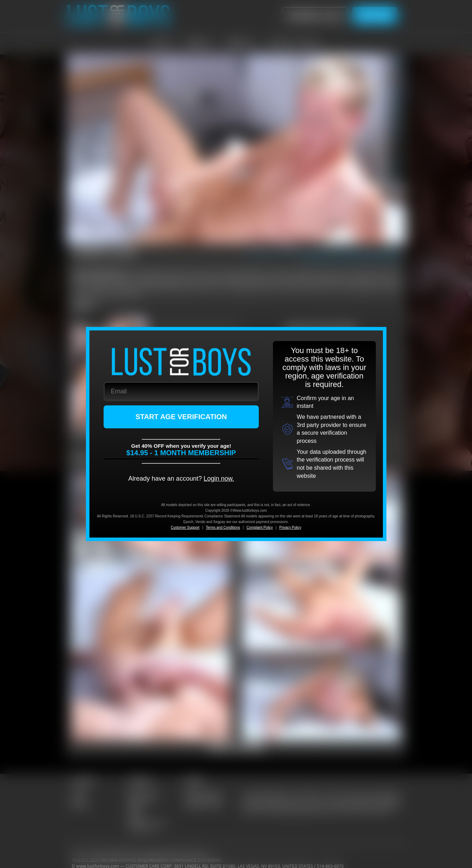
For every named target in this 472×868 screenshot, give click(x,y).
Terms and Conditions (223, 527)
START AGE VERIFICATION (181, 417)
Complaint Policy (260, 527)
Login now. (219, 479)
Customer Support (185, 527)
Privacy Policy (290, 527)
